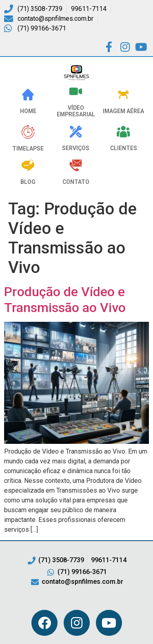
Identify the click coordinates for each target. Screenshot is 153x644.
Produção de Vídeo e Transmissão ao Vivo (65, 299)
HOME (28, 111)
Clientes (124, 148)
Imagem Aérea (123, 111)
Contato (76, 182)
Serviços (76, 148)
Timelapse (28, 148)
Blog (28, 182)
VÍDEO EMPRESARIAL (76, 111)
